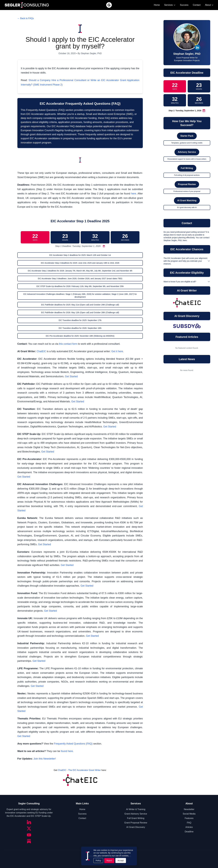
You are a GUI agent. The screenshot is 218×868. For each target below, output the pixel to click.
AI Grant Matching (187, 200)
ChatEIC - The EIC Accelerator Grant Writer (79, 770)
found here (67, 751)
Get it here (117, 351)
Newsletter (189, 809)
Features (189, 818)
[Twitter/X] (29, 828)
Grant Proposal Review (136, 823)
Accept (121, 860)
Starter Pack (187, 136)
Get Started (71, 376)
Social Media (189, 814)
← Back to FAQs (26, 18)
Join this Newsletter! (45, 759)
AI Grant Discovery (136, 827)
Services (170, 5)
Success (184, 5)
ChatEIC (41, 351)
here (134, 194)
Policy (98, 860)
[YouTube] (29, 835)
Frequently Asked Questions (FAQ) (73, 744)
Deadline (189, 832)
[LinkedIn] (29, 822)
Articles (189, 827)
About (209, 5)
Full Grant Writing (136, 818)
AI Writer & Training (136, 809)
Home (157, 5)
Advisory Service (187, 152)
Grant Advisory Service (136, 814)
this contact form (68, 344)
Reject (109, 860)
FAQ (189, 823)
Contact (197, 5)
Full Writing (187, 168)
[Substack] (29, 841)
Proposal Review (187, 184)
